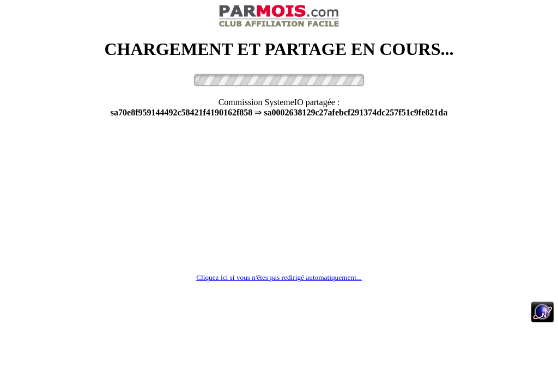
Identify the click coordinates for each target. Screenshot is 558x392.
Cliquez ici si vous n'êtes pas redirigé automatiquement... (279, 277)
